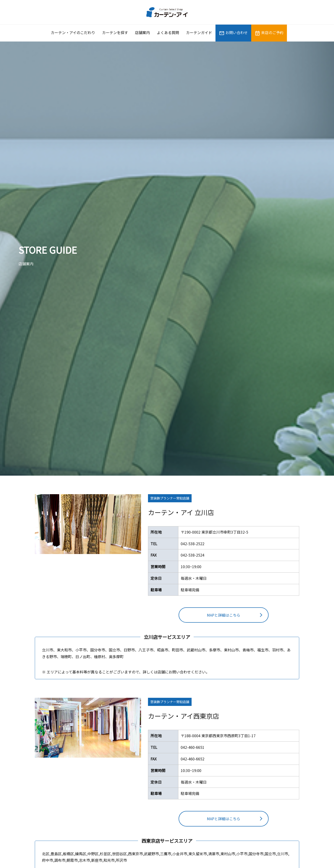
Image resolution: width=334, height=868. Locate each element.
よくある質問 (168, 32)
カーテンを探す (115, 32)
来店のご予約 (269, 33)
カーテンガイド (199, 32)
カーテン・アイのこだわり (73, 32)
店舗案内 (142, 32)
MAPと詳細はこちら (224, 615)
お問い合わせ (233, 33)
